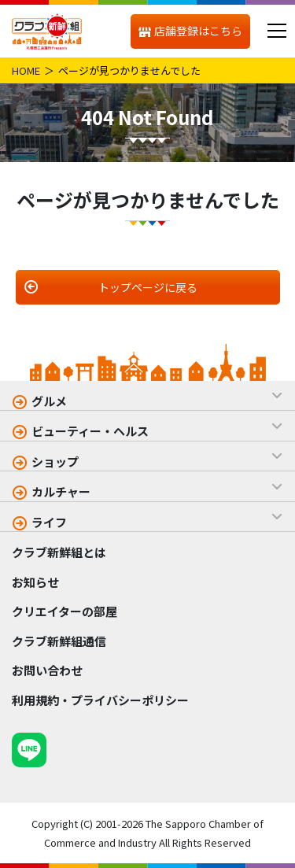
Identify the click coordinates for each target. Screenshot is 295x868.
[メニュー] (277, 31)
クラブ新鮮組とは (59, 552)
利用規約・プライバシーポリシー (100, 700)
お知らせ (35, 582)
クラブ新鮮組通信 (59, 641)
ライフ (49, 522)
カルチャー (61, 491)
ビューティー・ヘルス (90, 431)
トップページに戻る (148, 287)
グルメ (49, 401)
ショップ (55, 462)
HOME (26, 70)
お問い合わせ (47, 670)
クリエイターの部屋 (65, 611)
